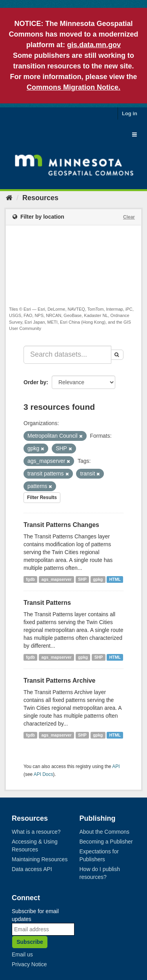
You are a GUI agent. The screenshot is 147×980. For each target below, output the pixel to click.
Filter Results (42, 497)
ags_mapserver (57, 579)
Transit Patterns (47, 603)
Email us (22, 954)
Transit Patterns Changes (61, 525)
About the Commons (105, 832)
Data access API (32, 869)
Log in (130, 113)
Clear (129, 217)
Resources (40, 198)
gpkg (98, 579)
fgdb (30, 579)
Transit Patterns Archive (59, 681)
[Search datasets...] (67, 355)
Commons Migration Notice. (73, 87)
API (116, 766)
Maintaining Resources (40, 859)
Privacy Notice (29, 964)
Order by (35, 382)
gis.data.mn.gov (94, 45)
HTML (115, 579)
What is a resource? (36, 832)
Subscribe (30, 942)
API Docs (44, 774)
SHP (82, 579)
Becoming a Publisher (106, 842)
